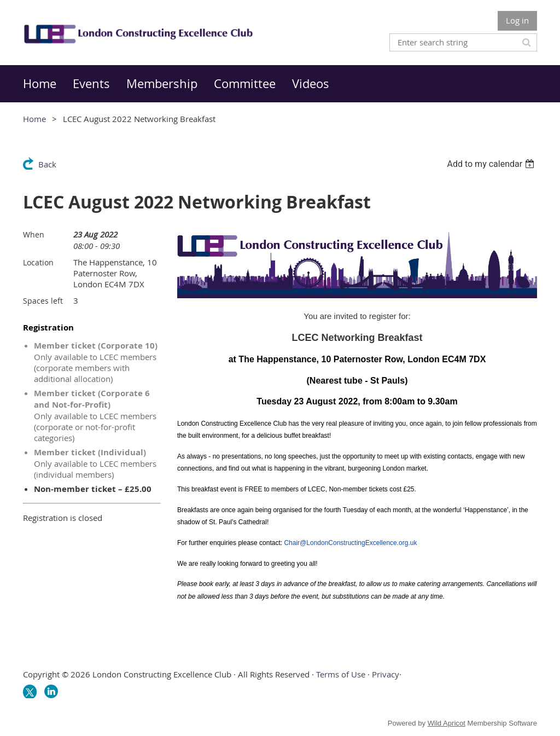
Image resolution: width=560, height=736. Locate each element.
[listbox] (492, 164)
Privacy (386, 674)
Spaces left (43, 301)
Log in (517, 20)
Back (47, 164)
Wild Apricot (447, 723)
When (34, 234)
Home (34, 119)
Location (38, 262)
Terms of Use (341, 674)
